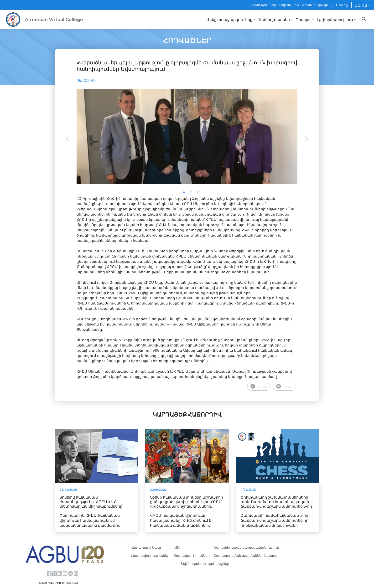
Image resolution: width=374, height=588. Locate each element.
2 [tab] (192, 194)
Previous (67, 139)
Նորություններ (263, 5)
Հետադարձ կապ (317, 5)
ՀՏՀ (177, 547)
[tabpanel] (187, 136)
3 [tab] (200, 194)
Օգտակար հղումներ (192, 555)
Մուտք (342, 5)
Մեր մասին (289, 5)
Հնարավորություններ (150, 555)
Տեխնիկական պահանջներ (205, 564)
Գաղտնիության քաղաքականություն (246, 547)
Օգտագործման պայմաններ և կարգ (245, 555)
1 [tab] (185, 194)
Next (307, 139)
